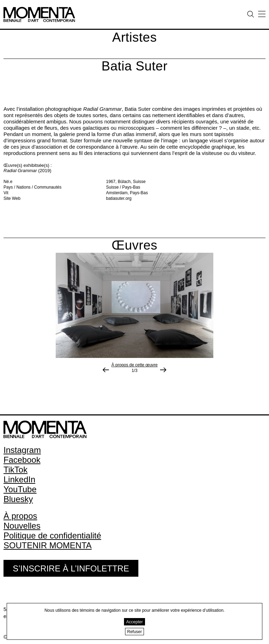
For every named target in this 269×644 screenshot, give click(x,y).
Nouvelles (22, 526)
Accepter (134, 622)
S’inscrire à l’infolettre (71, 568)
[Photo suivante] (163, 370)
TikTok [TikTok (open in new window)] (15, 470)
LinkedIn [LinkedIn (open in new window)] (19, 479)
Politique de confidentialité (52, 535)
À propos (20, 516)
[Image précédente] (106, 370)
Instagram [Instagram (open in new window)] (22, 450)
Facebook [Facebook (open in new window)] (22, 460)
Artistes (134, 37)
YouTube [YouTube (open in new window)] (20, 489)
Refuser (134, 632)
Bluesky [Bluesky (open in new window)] (18, 499)
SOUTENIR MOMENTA (48, 545)
